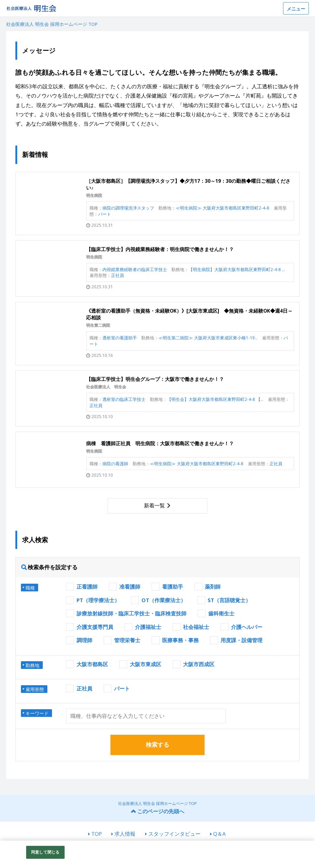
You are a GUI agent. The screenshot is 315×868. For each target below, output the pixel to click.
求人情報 (125, 834)
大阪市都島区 (92, 664)
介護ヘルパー (247, 627)
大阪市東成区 (146, 664)
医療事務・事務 (180, 640)
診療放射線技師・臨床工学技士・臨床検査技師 (132, 613)
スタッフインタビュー (174, 834)
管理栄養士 (127, 640)
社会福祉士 (196, 627)
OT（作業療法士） (164, 600)
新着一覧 (154, 505)
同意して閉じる (45, 852)
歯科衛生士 (221, 613)
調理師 (84, 640)
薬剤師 (213, 587)
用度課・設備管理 (241, 640)
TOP (97, 834)
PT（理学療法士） (98, 600)
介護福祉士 (148, 627)
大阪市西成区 (199, 664)
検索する (157, 745)
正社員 (84, 688)
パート (122, 688)
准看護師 (130, 587)
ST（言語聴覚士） (229, 600)
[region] (157, 854)
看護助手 (173, 587)
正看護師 (87, 587)
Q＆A (219, 834)
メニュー (296, 9)
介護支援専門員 (95, 627)
